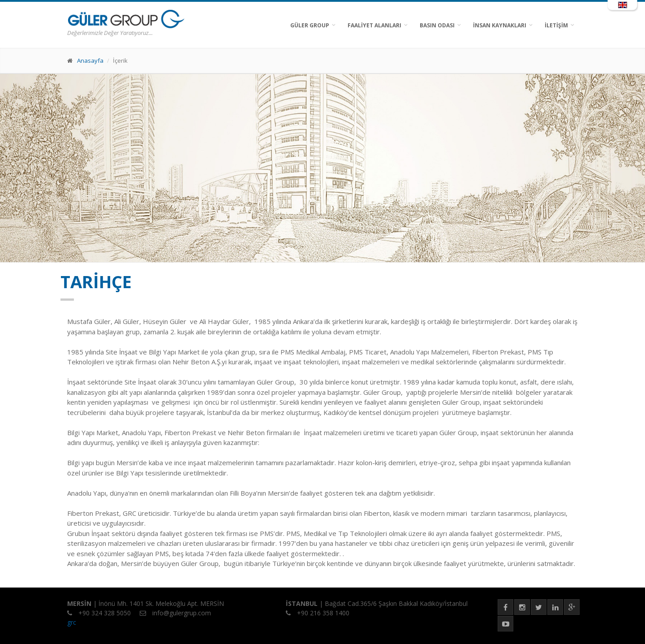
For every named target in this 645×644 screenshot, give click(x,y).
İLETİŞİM (556, 25)
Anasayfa (90, 61)
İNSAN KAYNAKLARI (500, 25)
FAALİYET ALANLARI (374, 25)
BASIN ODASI (437, 25)
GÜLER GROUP (310, 25)
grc (72, 622)
